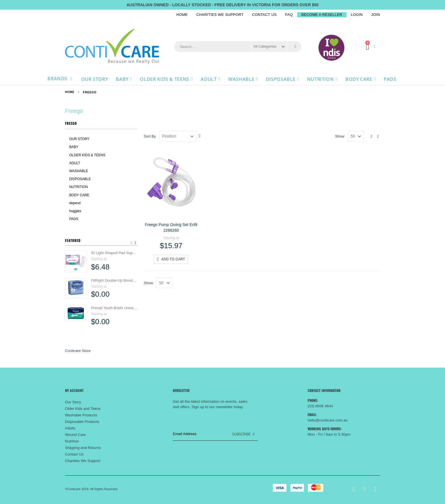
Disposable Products (82, 422)
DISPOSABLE (80, 179)
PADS (74, 219)
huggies (75, 211)
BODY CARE (79, 195)
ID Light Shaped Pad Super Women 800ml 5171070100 (114, 253)
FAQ (289, 15)
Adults (70, 428)
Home (182, 15)
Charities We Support (220, 15)
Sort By (150, 136)
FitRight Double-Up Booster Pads (114, 280)
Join (376, 15)
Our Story (73, 402)
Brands (58, 79)
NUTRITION (78, 187)
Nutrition (72, 441)
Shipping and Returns (83, 448)
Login (357, 15)
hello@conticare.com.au (328, 420)
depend (75, 203)
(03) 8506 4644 (320, 406)
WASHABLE (79, 171)
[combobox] (238, 47)
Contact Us (264, 15)
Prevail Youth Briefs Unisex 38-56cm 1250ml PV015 (114, 308)
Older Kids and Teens (83, 409)
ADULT (75, 163)
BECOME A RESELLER (322, 15)
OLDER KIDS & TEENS (87, 155)
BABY (74, 147)
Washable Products (81, 415)
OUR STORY (79, 139)
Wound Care (75, 435)
